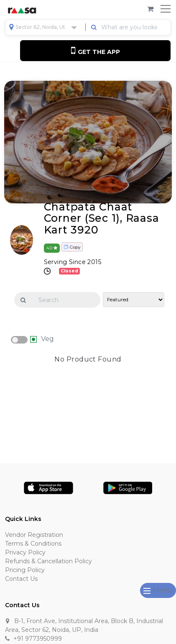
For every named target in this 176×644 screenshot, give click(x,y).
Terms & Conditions (33, 544)
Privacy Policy (25, 552)
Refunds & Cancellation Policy (48, 561)
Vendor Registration (34, 535)
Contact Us (21, 579)
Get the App (96, 50)
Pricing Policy (25, 570)
